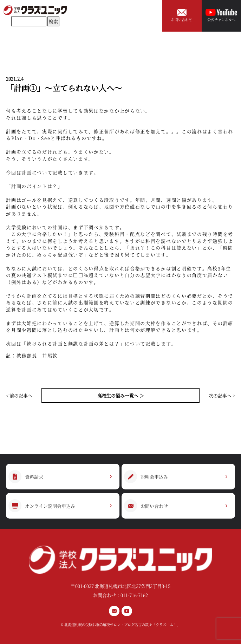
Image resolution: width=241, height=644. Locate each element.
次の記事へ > (222, 395)
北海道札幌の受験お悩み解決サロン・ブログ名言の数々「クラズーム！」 (122, 625)
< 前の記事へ (19, 395)
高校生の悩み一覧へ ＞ (121, 395)
